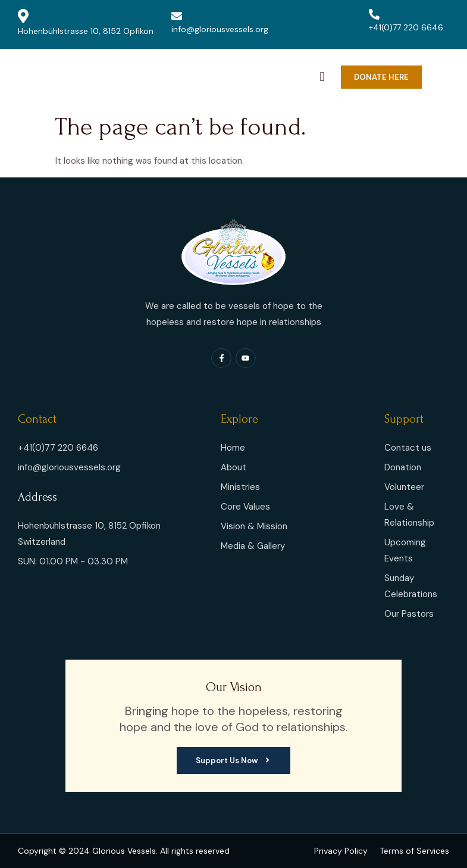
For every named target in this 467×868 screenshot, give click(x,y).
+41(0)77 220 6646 (406, 21)
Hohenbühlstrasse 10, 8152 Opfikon (86, 23)
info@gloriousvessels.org (220, 23)
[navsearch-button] (322, 74)
